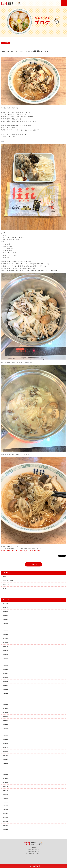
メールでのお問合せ (33, 866)
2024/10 (5, 654)
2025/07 (5, 619)
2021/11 (5, 790)
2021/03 (5, 822)
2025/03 (5, 635)
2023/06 (5, 716)
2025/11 (5, 604)
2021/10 (5, 794)
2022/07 (5, 759)
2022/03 (5, 775)
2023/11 (5, 697)
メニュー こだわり (8, 581)
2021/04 (5, 818)
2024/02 (5, 685)
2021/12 (5, 786)
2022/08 (5, 755)
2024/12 (5, 646)
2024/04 (5, 678)
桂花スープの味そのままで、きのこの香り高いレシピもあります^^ (21, 551)
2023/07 (5, 713)
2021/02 (5, 825)
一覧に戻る (34, 564)
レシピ (5, 588)
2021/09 (5, 798)
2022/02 (5, 779)
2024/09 (5, 658)
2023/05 (5, 720)
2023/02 (5, 732)
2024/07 (5, 666)
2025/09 (5, 611)
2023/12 (5, 693)
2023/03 (5, 728)
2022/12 (5, 740)
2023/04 (5, 724)
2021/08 (5, 802)
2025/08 (5, 615)
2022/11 (5, 744)
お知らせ (5, 577)
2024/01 (5, 689)
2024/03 (5, 681)
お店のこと (6, 584)
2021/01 (5, 829)
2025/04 (5, 631)
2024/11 (5, 650)
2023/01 (5, 736)
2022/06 (5, 763)
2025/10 (5, 608)
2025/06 (5, 623)
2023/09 (5, 705)
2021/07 (5, 806)
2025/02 (5, 639)
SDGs (4, 592)
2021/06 (5, 810)
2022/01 (5, 783)
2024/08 (5, 662)
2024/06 (5, 670)
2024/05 (5, 674)
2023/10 (5, 701)
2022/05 (5, 767)
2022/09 (5, 752)
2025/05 (5, 627)
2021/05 (5, 814)
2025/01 (5, 643)
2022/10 (5, 748)
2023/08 (5, 709)
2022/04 (5, 771)
